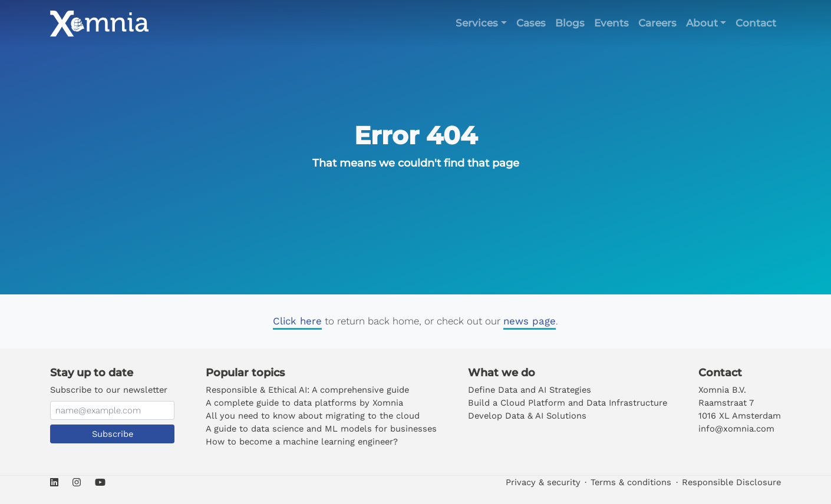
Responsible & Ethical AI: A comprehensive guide (307, 390)
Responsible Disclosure (731, 482)
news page (530, 321)
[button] (481, 23)
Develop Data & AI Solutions (527, 416)
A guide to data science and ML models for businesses (321, 429)
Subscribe (113, 434)
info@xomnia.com (736, 429)
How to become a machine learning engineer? (302, 442)
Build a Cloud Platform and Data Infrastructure (568, 403)
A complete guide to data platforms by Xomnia (304, 403)
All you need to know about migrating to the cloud (313, 416)
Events (611, 23)
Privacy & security (543, 482)
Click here (297, 321)
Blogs (570, 23)
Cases (531, 23)
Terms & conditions (631, 482)
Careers (657, 23)
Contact (756, 23)
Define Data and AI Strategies (530, 390)
